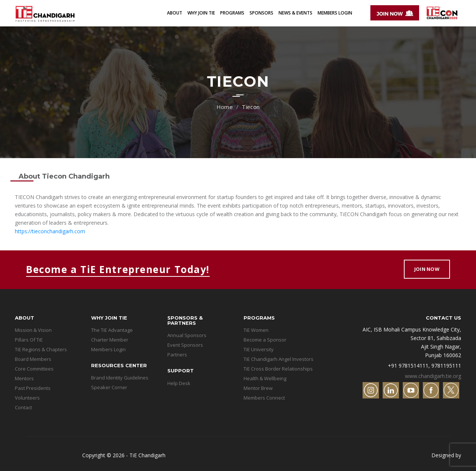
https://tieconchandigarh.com (50, 231)
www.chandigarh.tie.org (433, 376)
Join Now (427, 269)
